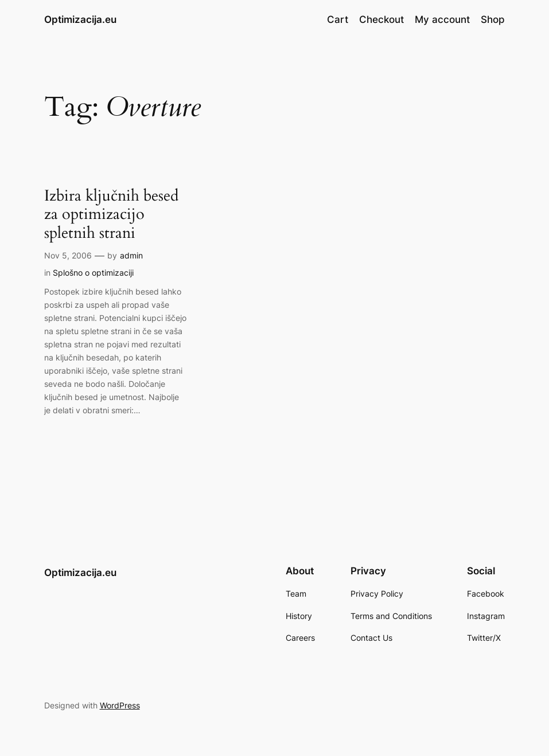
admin (131, 255)
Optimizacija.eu (80, 19)
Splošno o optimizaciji (93, 273)
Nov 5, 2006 (68, 255)
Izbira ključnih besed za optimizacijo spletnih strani (111, 215)
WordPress (120, 705)
